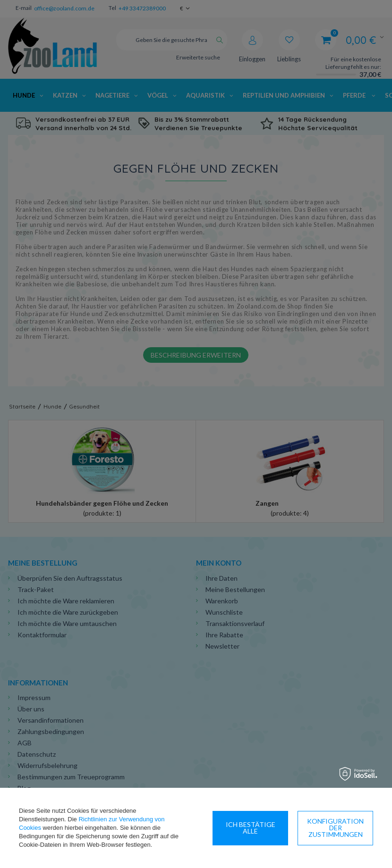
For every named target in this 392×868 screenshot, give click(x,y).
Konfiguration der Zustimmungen (250, 828)
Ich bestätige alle (336, 828)
